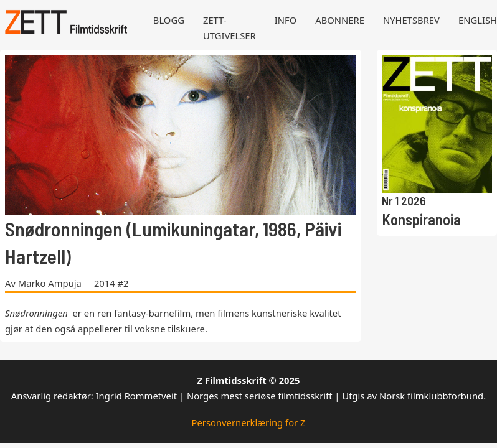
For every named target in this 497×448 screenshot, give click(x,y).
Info (286, 20)
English (478, 20)
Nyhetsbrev (411, 20)
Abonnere (340, 20)
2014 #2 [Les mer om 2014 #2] (111, 283)
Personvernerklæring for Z (249, 422)
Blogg (169, 20)
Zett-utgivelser (230, 28)
